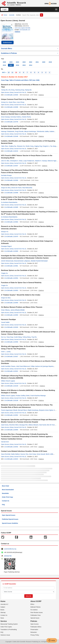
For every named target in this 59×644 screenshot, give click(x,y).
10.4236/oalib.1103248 (11, 400)
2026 (4, 62)
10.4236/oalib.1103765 (11, 122)
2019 (50, 62)
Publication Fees (36, 615)
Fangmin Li (46, 146)
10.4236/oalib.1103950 (11, 315)
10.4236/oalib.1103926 (11, 327)
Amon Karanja (5, 117)
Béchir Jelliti (49, 454)
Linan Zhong (20, 102)
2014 (31, 65)
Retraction (34, 632)
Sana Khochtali (6, 454)
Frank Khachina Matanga (38, 396)
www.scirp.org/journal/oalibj (22, 28)
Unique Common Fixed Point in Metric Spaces (19, 99)
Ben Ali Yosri (51, 425)
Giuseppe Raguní (6, 246)
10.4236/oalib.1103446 (11, 136)
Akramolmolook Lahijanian (22, 261)
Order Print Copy (7, 497)
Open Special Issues (9, 515)
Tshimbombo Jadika (43, 131)
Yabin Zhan (5, 146)
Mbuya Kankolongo (30, 131)
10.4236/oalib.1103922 (11, 371)
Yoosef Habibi (5, 322)
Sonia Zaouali (41, 454)
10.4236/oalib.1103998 (11, 193)
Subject (3, 607)
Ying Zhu (34, 337)
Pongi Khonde (19, 131)
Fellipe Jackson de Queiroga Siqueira (42, 366)
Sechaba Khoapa (6, 175)
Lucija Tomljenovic (29, 161)
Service (4, 621)
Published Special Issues (10, 519)
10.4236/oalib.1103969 (11, 251)
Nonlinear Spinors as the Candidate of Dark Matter (20, 270)
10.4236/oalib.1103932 (11, 447)
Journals (12, 15)
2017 (11, 65)
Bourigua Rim (24, 425)
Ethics (32, 604)
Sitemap (3, 612)
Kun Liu (3, 337)
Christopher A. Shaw (16, 161)
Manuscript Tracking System (9, 624)
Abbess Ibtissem (33, 425)
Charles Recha (26, 117)
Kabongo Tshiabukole (8, 131)
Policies (34, 621)
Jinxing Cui (4, 102)
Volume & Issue (5, 635)
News (2, 618)
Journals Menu (29, 49)
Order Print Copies (6, 627)
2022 (31, 62)
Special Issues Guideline (10, 523)
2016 (17, 65)
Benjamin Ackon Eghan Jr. (47, 410)
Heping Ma (28, 90)
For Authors (34, 610)
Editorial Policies (36, 607)
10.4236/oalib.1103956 (11, 342)
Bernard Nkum (22, 410)
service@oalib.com (25, 30)
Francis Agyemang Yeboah (9, 410)
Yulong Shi (4, 90)
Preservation (34, 630)
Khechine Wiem (14, 425)
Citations (17, 32)
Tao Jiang (53, 146)
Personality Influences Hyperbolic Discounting (18, 185)
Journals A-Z (4, 604)
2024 (17, 62)
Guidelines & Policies (29, 53)
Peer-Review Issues (37, 612)
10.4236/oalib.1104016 (11, 151)
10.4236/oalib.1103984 (11, 222)
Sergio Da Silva (6, 188)
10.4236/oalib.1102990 (11, 180)
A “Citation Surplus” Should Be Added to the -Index (21, 295)
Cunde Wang (18, 337)
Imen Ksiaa (32, 454)
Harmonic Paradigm (8, 319)
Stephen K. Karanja (41, 161)
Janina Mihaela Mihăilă (17, 310)
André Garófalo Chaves (8, 366)
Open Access (35, 624)
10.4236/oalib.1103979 (11, 236)
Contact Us (6, 501)
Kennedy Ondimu (16, 117)
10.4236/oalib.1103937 (11, 166)
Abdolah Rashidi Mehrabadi (39, 261)
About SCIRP (36, 601)
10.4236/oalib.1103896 (11, 107)
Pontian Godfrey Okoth (23, 396)
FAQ (3, 505)
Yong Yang (10, 337)
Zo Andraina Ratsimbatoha (9, 202)
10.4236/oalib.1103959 (11, 303)
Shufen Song (29, 146)
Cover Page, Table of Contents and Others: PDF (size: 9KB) (20, 80)
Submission (7, 42)
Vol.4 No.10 (22, 92)
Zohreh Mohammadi (7, 261)
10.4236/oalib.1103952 (11, 415)
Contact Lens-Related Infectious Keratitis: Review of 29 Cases (24, 451)
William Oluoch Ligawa (8, 381)
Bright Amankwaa (33, 410)
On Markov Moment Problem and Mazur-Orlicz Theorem (22, 307)
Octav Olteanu (5, 310)
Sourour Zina (24, 454)
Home (5, 15)
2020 (44, 62)
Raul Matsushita (27, 188)
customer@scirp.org (10, 549)
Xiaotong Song (20, 90)
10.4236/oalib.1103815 (11, 459)
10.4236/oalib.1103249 (11, 386)
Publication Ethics (36, 627)
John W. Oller (5, 161)
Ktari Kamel (43, 425)
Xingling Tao (12, 146)
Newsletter (5, 493)
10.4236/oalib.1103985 (11, 207)
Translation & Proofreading (9, 630)
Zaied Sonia (5, 425)
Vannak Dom (5, 442)
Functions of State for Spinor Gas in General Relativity (21, 283)
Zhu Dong (11, 90)
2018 (4, 65)
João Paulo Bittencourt (23, 366)
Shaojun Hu (5, 232)
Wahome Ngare (52, 161)
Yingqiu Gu (4, 273)
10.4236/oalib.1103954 (11, 278)
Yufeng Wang (26, 337)
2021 (37, 62)
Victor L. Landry (6, 352)
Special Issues (35, 618)
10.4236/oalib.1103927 (11, 357)
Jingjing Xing (38, 146)
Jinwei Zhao (12, 102)
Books (2, 610)
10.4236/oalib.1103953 (11, 290)
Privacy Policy (35, 635)
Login (4, 9)
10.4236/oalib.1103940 (11, 95)
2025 (11, 62)
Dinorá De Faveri (16, 188)
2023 (24, 62)
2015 (24, 65)
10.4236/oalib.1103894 (11, 430)
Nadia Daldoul (15, 454)
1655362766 (8, 556)
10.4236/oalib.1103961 (11, 266)
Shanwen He (21, 146)
